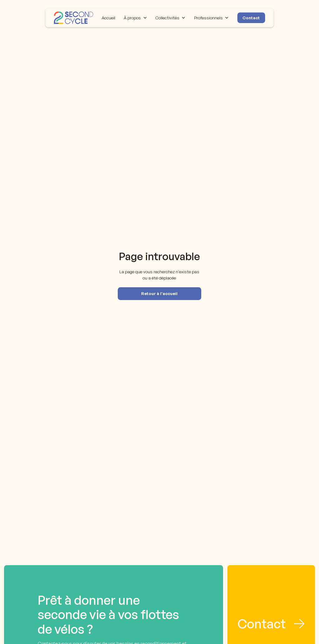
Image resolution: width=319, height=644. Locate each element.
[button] (136, 18)
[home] (74, 18)
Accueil (108, 18)
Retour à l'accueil (159, 293)
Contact (251, 18)
